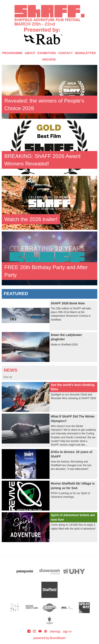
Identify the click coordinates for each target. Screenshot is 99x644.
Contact (65, 53)
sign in (67, 631)
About (30, 53)
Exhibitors (47, 53)
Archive (49, 59)
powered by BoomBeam (49, 638)
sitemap (55, 631)
